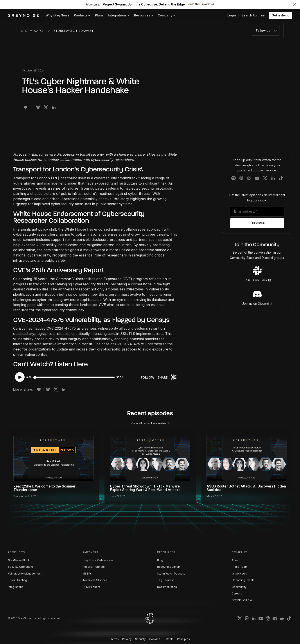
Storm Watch (33, 31)
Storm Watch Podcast (171, 574)
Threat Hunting (17, 580)
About (236, 560)
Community (239, 587)
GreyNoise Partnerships (98, 560)
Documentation (167, 587)
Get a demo (281, 15)
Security (140, 639)
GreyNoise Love (242, 600)
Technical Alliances (95, 580)
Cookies (155, 639)
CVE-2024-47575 (61, 328)
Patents (169, 639)
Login (232, 15)
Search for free (253, 15)
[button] (82, 15)
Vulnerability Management (25, 574)
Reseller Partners (94, 567)
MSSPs (87, 574)
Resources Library (169, 567)
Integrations (16, 587)
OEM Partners (91, 587)
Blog (160, 560)
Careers (237, 593)
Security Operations (21, 567)
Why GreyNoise (58, 15)
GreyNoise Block (19, 560)
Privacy (127, 639)
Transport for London (31, 178)
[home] (23, 15)
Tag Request (165, 580)
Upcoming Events (243, 580)
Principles (183, 639)
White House (75, 229)
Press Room (240, 567)
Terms (115, 639)
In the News (239, 574)
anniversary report (74, 289)
